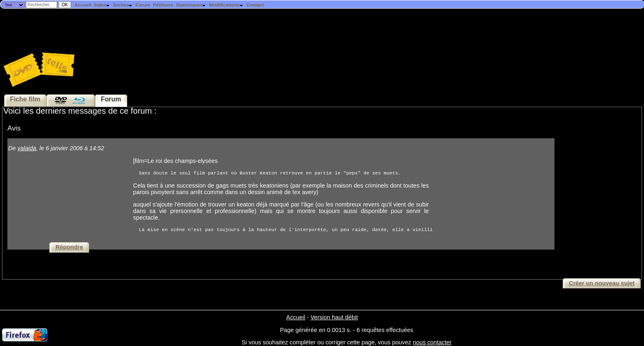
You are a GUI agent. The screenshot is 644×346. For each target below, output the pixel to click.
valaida (27, 148)
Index (102, 5)
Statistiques (191, 5)
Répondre (69, 247)
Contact (255, 5)
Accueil (83, 5)
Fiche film (25, 99)
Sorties (123, 5)
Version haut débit (334, 317)
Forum (143, 5)
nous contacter (432, 342)
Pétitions (163, 5)
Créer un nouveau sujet (602, 283)
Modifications (226, 5)
